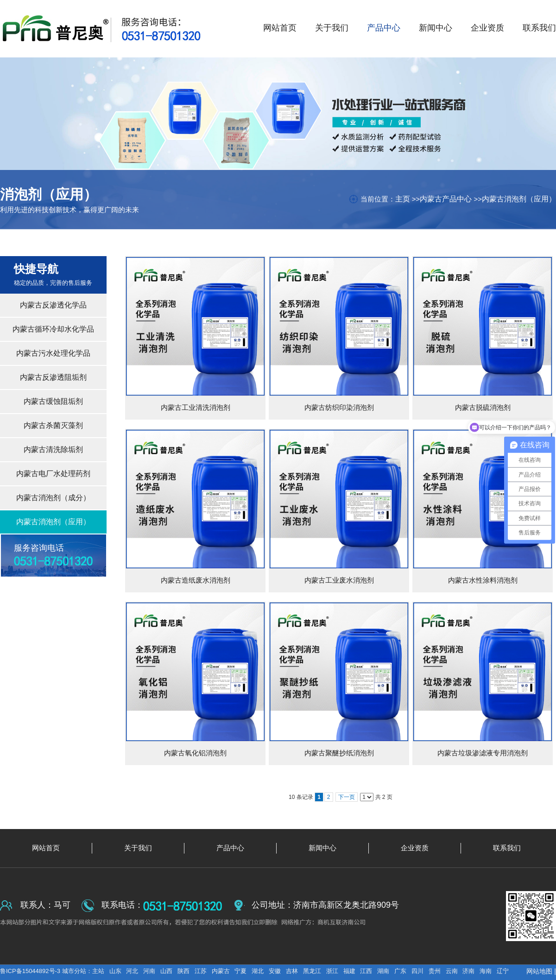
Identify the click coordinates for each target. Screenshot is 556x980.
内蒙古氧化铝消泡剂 (195, 753)
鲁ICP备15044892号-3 (31, 971)
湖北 (258, 971)
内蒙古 (221, 971)
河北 (132, 971)
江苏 (201, 971)
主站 (98, 971)
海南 (486, 971)
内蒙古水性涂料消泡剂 (483, 580)
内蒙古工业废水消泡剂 (339, 580)
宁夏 (240, 971)
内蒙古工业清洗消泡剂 (196, 407)
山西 (166, 971)
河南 (149, 971)
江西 (366, 971)
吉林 (292, 971)
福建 (349, 971)
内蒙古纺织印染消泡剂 (339, 407)
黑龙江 (312, 971)
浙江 (332, 971)
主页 (403, 199)
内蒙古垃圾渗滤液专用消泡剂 (483, 753)
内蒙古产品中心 (446, 199)
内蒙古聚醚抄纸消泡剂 (339, 753)
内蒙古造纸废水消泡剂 (196, 580)
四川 (417, 971)
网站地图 (539, 971)
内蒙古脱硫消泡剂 (483, 407)
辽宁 (503, 971)
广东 (400, 971)
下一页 (347, 797)
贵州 (435, 971)
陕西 (183, 971)
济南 (468, 971)
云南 (452, 971)
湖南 (383, 971)
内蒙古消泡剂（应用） (519, 199)
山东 (115, 971)
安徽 (275, 971)
